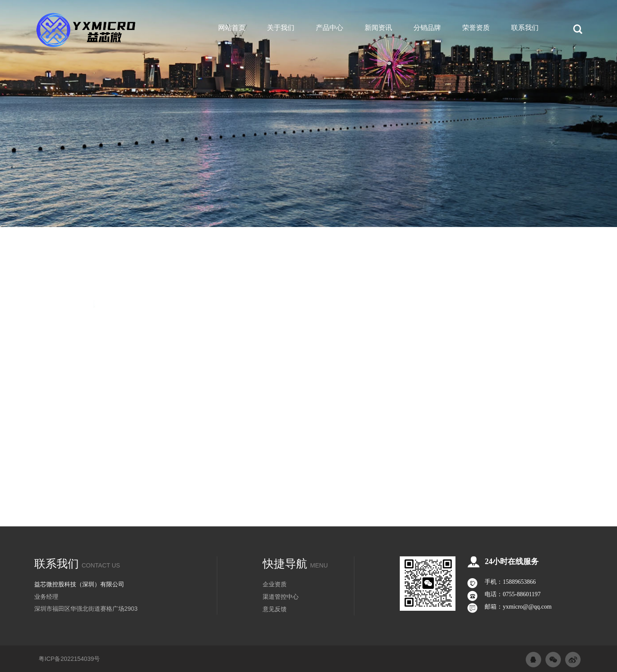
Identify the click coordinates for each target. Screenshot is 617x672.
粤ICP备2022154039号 (69, 659)
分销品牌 (427, 28)
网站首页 (232, 28)
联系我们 (525, 28)
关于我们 (281, 28)
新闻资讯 (378, 28)
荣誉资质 (476, 28)
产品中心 (329, 28)
